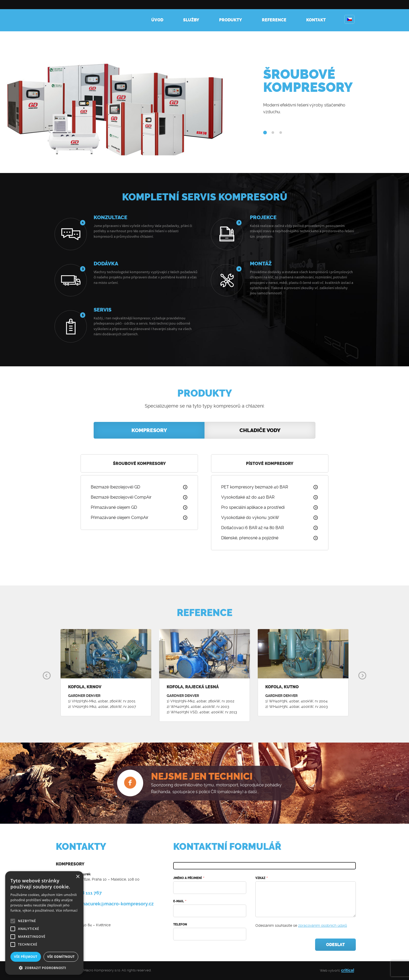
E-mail (179, 901)
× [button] (78, 877)
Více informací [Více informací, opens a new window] (67, 910)
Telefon (180, 925)
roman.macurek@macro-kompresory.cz (109, 904)
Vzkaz (261, 878)
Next (362, 676)
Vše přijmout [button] (26, 957)
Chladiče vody (260, 430)
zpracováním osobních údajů (323, 925)
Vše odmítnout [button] (61, 957)
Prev (47, 676)
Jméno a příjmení (188, 878)
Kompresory (74, 16)
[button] (44, 967)
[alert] (44, 923)
